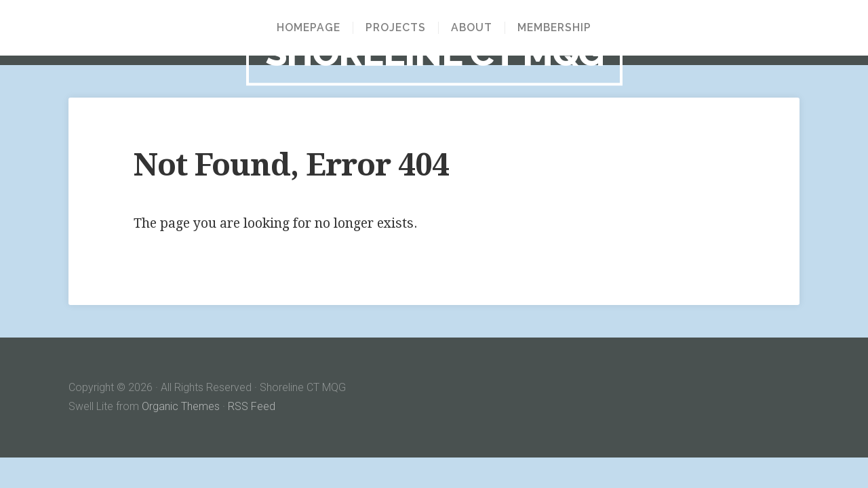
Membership (554, 28)
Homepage (309, 28)
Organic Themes (181, 406)
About (472, 28)
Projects (396, 28)
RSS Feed (252, 406)
